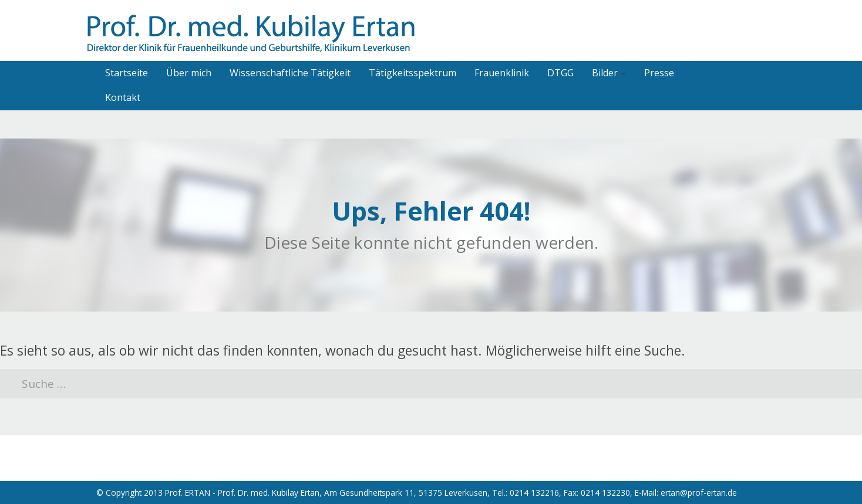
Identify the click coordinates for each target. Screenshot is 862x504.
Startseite (127, 73)
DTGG (560, 73)
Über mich (189, 73)
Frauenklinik (502, 73)
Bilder (609, 73)
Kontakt (123, 97)
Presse (659, 73)
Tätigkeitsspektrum (413, 73)
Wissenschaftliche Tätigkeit (290, 73)
